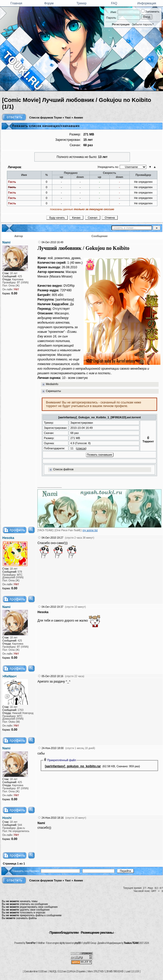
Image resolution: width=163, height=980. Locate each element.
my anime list (90, 530)
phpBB (78, 943)
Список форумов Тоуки (45, 118)
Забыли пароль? (143, 24)
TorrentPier (30, 943)
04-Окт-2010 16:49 (52, 242)
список (81, 448)
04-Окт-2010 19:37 (52, 607)
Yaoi (68, 118)
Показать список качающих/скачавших (46, 126)
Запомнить (150, 12)
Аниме (78, 118)
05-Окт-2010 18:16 (52, 676)
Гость (12, 182)
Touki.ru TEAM (131, 943)
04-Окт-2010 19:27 (52, 538)
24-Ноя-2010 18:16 (53, 818)
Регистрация (121, 24)
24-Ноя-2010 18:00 (53, 748)
